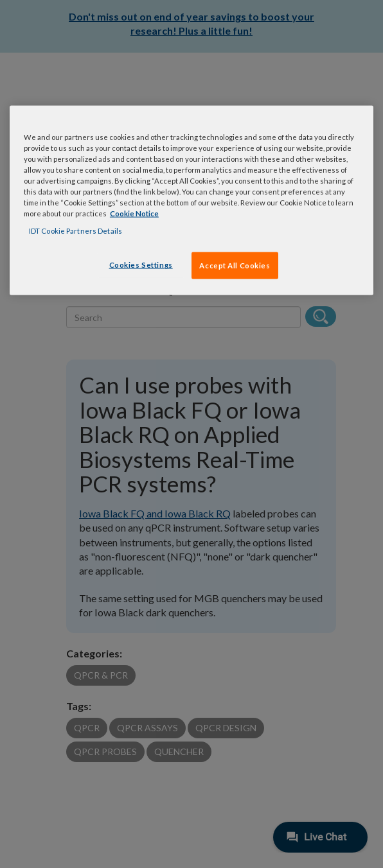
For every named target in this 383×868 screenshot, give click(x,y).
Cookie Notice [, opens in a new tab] (134, 213)
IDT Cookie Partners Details (76, 231)
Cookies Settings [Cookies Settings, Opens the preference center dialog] (141, 265)
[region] (191, 200)
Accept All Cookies (235, 265)
